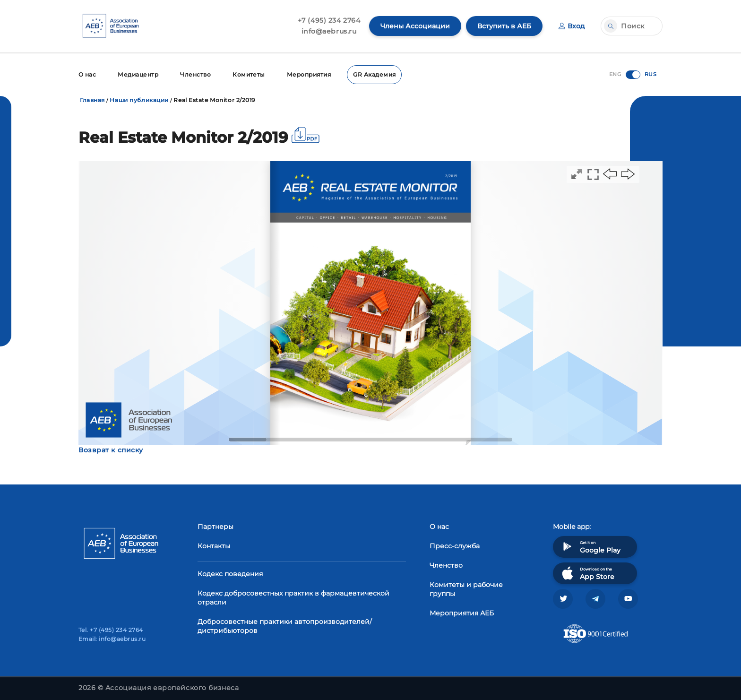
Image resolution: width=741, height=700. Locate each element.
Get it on (590, 547)
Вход (572, 26)
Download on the (587, 573)
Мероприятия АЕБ (462, 613)
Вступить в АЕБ (504, 26)
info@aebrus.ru (329, 31)
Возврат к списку (111, 450)
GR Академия (374, 74)
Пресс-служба (455, 546)
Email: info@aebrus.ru (112, 639)
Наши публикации (139, 100)
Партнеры (215, 527)
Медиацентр (138, 74)
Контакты (214, 546)
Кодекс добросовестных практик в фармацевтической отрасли (293, 598)
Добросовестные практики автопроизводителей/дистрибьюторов (285, 626)
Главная (92, 100)
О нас (87, 74)
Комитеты (249, 74)
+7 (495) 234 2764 (329, 20)
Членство (195, 74)
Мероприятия (309, 74)
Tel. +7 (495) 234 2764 (111, 630)
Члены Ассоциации (415, 26)
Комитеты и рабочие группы (466, 589)
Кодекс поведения (230, 574)
